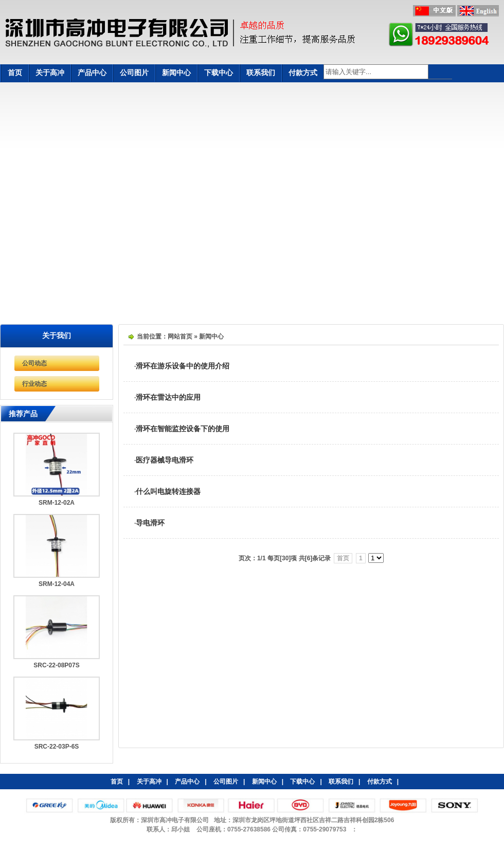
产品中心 (92, 73)
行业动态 (34, 384)
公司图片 (134, 73)
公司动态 (34, 363)
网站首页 (180, 336)
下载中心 (219, 73)
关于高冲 (50, 73)
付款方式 (303, 73)
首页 (15, 73)
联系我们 (261, 73)
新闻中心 (176, 73)
